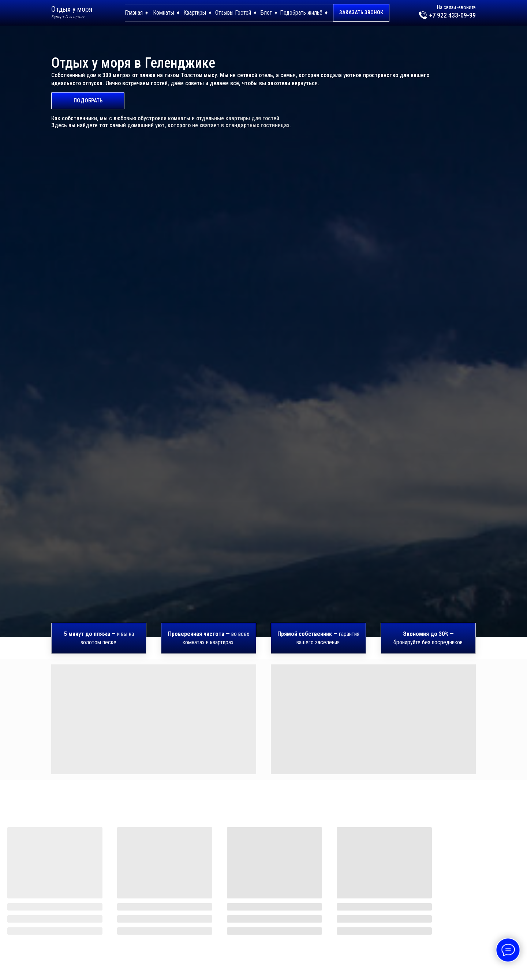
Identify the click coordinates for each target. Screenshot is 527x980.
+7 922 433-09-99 (453, 15)
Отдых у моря (72, 9)
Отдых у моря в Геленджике (133, 63)
